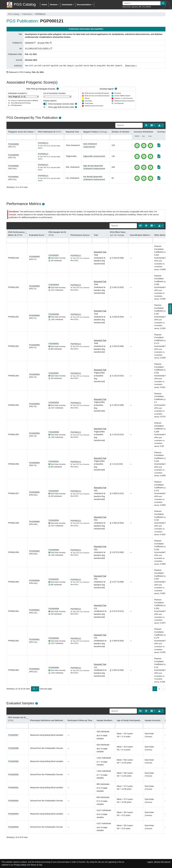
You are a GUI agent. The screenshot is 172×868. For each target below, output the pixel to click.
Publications (27, 14)
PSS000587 (54, 255)
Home (44, 5)
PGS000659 (13, 155)
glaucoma (135, 7)
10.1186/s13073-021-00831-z (38, 48)
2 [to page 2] (159, 689)
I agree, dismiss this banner (159, 862)
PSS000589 (54, 314)
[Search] (129, 125)
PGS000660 (13, 166)
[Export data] (161, 125)
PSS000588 (54, 609)
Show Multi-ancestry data (61, 107)
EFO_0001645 (147, 7)
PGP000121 (43, 143)
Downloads (67, 5)
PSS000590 (54, 668)
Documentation (84, 5)
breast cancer (127, 7)
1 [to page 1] (155, 689)
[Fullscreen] (146, 125)
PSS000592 (13, 801)
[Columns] (153, 125)
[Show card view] (141, 226)
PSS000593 (54, 285)
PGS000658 (13, 144)
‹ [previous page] (151, 689)
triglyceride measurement (94, 156)
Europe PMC (44, 43)
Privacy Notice (20, 865)
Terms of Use (36, 865)
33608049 (29, 43)
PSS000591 (54, 344)
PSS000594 (54, 638)
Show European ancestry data (61, 104)
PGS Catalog (14, 14)
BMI (140, 7)
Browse (54, 5)
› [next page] (163, 689)
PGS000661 (13, 177)
